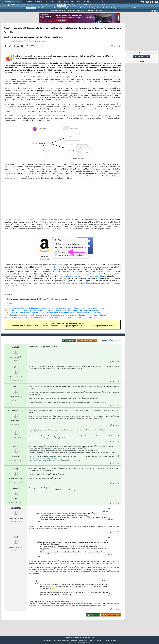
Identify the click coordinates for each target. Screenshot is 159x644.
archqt (16, 473)
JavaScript (75, 8)
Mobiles (97, 5)
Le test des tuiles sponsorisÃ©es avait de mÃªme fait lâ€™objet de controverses (39, 221)
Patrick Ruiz (28, 42)
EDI (69, 5)
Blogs (52, 2)
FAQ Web (62, 11)
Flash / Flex (66, 8)
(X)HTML (133, 8)
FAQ (46, 2)
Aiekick (16, 492)
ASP (50, 8)
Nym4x (16, 371)
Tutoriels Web (71, 11)
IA (38, 5)
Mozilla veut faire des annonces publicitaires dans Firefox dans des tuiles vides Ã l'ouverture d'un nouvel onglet (53, 319)
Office (91, 5)
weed (16, 541)
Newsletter (68, 2)
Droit (95, 2)
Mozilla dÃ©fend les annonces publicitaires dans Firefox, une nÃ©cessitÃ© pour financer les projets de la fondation (54, 312)
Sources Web (81, 11)
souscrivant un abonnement (50, 327)
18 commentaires (41, 43)
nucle (16, 451)
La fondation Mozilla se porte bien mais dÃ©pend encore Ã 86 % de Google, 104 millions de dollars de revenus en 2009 (55, 310)
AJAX (38, 8)
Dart (59, 8)
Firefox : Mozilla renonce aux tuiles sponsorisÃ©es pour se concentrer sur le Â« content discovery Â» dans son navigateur (57, 317)
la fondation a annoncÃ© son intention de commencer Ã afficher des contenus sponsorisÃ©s (73, 269)
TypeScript (100, 8)
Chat (59, 2)
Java (55, 5)
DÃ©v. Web (62, 5)
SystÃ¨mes (105, 5)
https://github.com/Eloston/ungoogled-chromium (43, 462)
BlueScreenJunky (16, 415)
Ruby (93, 8)
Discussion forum (142, 57)
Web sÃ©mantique (112, 8)
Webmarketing (124, 8)
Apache (44, 8)
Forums (29, 2)
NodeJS (83, 8)
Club (102, 2)
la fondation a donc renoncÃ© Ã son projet (85, 278)
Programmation (77, 5)
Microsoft (48, 5)
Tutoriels (38, 2)
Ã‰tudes (87, 2)
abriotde (16, 391)
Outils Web (99, 11)
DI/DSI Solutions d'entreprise (20, 5)
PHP (88, 8)
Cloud (33, 5)
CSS (55, 8)
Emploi (78, 2)
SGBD (85, 5)
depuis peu (38, 65)
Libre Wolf (71, 414)
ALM (42, 5)
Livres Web (90, 11)
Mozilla (15, 291)
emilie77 (16, 351)
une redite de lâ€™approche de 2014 (22, 271)
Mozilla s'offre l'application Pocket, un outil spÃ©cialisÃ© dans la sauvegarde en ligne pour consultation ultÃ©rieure (54, 314)
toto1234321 (16, 512)
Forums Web (54, 11)
